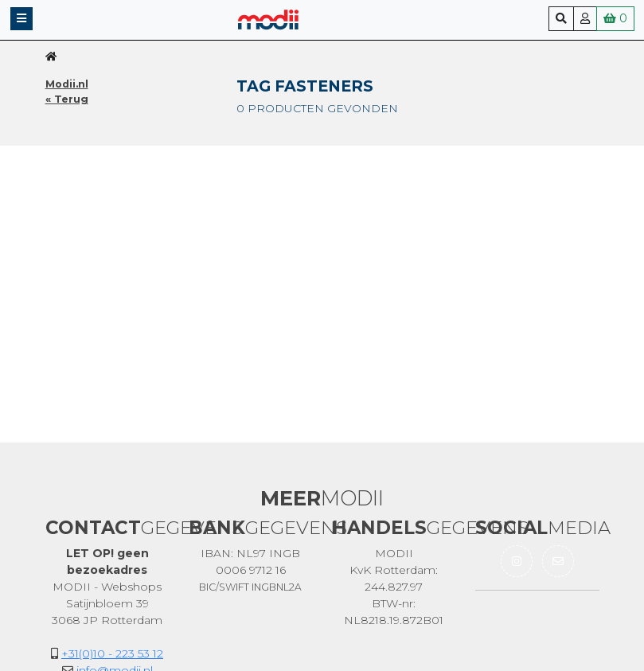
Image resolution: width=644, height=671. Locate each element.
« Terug (67, 99)
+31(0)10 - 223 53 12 (112, 653)
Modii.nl (67, 84)
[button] (21, 19)
